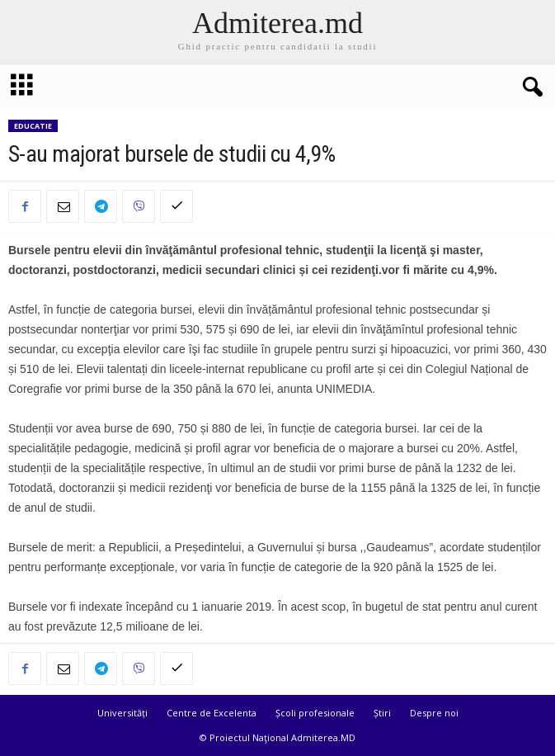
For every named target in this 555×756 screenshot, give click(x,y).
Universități (122, 713)
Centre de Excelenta (212, 713)
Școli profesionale (315, 713)
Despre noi (434, 713)
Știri (382, 713)
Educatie (33, 126)
